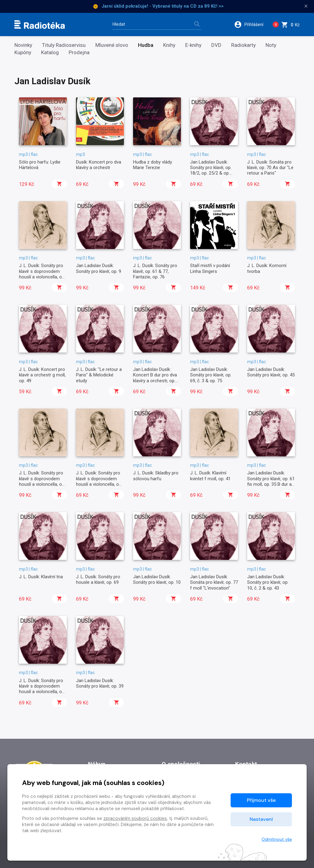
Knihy (169, 45)
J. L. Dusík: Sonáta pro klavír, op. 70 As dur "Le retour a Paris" (270, 168)
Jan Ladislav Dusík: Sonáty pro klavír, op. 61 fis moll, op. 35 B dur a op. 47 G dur (271, 481)
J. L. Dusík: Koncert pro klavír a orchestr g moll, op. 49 (42, 375)
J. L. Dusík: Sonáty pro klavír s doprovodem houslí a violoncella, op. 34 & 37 (99, 481)
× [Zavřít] (306, 6)
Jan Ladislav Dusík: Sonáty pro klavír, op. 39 (100, 683)
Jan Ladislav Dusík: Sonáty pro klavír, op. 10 (157, 579)
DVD (216, 45)
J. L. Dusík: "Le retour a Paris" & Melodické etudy (99, 375)
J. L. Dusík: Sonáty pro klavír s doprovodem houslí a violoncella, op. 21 (42, 274)
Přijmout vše (261, 800)
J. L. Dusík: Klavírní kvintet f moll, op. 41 (210, 476)
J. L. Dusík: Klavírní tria (41, 577)
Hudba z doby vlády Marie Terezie (153, 165)
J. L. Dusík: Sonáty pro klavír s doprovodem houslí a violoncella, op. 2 (42, 689)
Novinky (23, 45)
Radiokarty (243, 45)
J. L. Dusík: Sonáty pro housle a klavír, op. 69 (98, 579)
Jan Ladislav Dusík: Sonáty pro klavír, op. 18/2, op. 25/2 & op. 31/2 (211, 170)
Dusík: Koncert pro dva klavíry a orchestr (99, 165)
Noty (271, 45)
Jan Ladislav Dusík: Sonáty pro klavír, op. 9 (99, 268)
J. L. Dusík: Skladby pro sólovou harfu (156, 476)
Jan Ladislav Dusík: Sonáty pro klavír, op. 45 (271, 372)
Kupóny (23, 53)
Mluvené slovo (112, 45)
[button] (251, 25)
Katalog (50, 53)
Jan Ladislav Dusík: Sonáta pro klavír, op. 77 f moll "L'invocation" (214, 582)
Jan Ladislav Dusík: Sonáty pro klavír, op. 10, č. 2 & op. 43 (268, 582)
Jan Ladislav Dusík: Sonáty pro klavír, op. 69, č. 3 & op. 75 (211, 375)
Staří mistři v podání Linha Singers (210, 268)
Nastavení (261, 819)
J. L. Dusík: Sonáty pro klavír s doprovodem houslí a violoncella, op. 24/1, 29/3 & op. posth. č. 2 (42, 484)
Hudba (146, 45)
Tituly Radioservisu (64, 45)
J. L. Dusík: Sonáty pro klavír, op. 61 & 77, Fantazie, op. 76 (155, 271)
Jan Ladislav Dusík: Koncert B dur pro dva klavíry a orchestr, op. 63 (155, 378)
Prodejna (79, 53)
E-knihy (193, 45)
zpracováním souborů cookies (135, 818)
